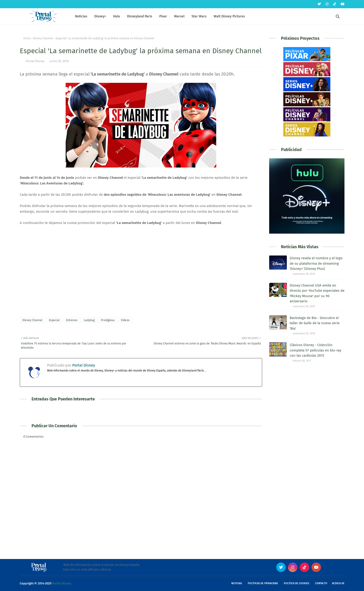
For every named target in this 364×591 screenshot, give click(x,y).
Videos (125, 320)
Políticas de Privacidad (263, 583)
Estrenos (72, 320)
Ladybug (89, 320)
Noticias (237, 583)
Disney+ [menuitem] (100, 16)
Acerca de (338, 583)
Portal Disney (35, 61)
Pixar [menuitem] (163, 16)
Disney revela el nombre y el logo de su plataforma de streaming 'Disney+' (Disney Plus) (316, 263)
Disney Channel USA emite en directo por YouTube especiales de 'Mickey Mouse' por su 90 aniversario (317, 293)
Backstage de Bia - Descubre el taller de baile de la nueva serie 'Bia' (315, 323)
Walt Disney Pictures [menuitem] (229, 16)
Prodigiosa (108, 320)
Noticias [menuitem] (81, 16)
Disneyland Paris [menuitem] (140, 16)
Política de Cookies (296, 583)
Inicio (27, 38)
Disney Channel (43, 38)
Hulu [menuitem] (117, 16)
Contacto (321, 583)
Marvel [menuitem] (179, 16)
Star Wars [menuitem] (199, 16)
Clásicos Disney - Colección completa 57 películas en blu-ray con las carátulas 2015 (315, 350)
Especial (54, 320)
